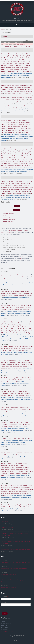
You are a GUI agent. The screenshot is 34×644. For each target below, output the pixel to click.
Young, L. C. (23, 274)
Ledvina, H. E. (26, 505)
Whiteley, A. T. (6, 507)
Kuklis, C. (27, 58)
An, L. (2, 485)
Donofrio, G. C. (24, 62)
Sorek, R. (15, 382)
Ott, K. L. (16, 305)
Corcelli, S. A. (6, 411)
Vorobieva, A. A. (26, 493)
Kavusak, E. (4, 187)
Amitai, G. (12, 380)
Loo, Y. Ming (9, 70)
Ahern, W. (17, 292)
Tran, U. (5, 64)
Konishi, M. (5, 364)
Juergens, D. (6, 487)
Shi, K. (18, 307)
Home (3, 29)
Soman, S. (4, 60)
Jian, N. (18, 91)
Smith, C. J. (22, 160)
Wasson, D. (4, 128)
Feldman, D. (6, 491)
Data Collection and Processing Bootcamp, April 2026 (16, 549)
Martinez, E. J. (7, 93)
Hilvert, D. (22, 296)
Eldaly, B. (23, 409)
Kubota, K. (4, 368)
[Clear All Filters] (21, 44)
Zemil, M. (19, 60)
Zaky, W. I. (16, 152)
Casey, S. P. (24, 95)
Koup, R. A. (21, 191)
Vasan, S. (25, 103)
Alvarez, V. (22, 489)
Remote (17, 210)
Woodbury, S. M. (10, 292)
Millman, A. (9, 378)
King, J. (9, 60)
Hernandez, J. (26, 122)
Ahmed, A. (19, 154)
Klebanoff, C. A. (21, 411)
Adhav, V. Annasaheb (25, 452)
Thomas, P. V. (18, 120)
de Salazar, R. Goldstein (7, 276)
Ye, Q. (11, 505)
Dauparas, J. (14, 487)
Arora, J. (16, 124)
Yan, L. (8, 58)
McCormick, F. (12, 278)
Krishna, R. (26, 294)
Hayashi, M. (14, 366)
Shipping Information (9, 219)
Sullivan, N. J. (18, 103)
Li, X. (23, 491)
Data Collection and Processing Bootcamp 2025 (14, 568)
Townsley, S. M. (15, 62)
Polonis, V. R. (4, 72)
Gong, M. (19, 505)
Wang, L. (5, 191)
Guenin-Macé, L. (14, 466)
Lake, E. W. (10, 305)
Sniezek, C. (13, 468)
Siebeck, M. (19, 474)
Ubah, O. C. (4, 305)
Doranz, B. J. (25, 162)
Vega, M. (23, 348)
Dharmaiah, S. (5, 346)
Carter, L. (27, 468)
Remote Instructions (9, 221)
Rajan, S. (3, 70)
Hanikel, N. (15, 294)
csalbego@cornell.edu (7, 631)
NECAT (17, 18)
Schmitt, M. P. (12, 427)
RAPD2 (17, 206)
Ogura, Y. (20, 366)
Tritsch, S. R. (28, 152)
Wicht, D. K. (21, 438)
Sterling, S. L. (14, 58)
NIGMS (24, 257)
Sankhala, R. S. (5, 54)
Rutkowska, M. (5, 158)
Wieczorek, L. (28, 66)
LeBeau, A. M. (17, 309)
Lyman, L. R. (12, 423)
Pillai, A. (27, 489)
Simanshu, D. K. (23, 278)
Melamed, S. (5, 380)
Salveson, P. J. (18, 493)
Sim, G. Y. (9, 452)
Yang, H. (25, 464)
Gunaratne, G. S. (11, 307)
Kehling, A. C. (16, 452)
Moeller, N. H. (23, 307)
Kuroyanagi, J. (6, 366)
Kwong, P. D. (28, 128)
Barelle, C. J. (27, 309)
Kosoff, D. (10, 309)
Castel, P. (10, 350)
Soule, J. (22, 423)
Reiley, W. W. (4, 103)
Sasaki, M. (24, 362)
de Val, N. (22, 64)
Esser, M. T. (26, 70)
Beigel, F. (13, 474)
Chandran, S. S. (24, 407)
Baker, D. (30, 296)
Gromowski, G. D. (19, 66)
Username (5, 596)
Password (4, 602)
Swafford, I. (21, 58)
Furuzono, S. (12, 360)
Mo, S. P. (19, 346)
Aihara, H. (5, 309)
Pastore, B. (10, 454)
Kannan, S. (5, 97)
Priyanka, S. (22, 305)
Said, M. (6, 485)
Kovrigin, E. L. (13, 411)
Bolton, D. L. (17, 99)
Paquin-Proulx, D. (12, 68)
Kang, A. (29, 292)
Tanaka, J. (10, 368)
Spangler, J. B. (6, 474)
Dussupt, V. (13, 54)
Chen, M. (26, 189)
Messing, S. (12, 348)
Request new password (8, 609)
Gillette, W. (21, 391)
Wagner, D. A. (5, 89)
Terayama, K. (4, 360)
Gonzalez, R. (4, 438)
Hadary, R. (26, 378)
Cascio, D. (28, 425)
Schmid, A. (10, 128)
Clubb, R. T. (21, 427)
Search (5, 37)
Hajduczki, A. (19, 56)
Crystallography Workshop (9, 574)
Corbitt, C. (13, 60)
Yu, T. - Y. (15, 464)
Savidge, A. (4, 454)
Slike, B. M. (12, 97)
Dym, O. (17, 380)
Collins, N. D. (4, 132)
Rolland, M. (4, 68)
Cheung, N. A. (28, 423)
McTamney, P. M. (18, 70)
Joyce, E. (3, 294)
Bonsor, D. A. (4, 274)
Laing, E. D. (28, 64)
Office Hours (7, 218)
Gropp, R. (25, 474)
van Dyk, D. (20, 68)
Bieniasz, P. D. (17, 101)
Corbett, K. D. (27, 507)
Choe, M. (3, 58)
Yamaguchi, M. (25, 364)
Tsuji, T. (27, 391)
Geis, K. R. (17, 276)
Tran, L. (11, 485)
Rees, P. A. (13, 56)
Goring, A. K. (4, 425)
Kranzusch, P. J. (5, 382)
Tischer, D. (23, 292)
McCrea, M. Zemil (11, 122)
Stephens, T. (24, 276)
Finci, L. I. (11, 274)
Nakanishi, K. (25, 454)
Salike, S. (21, 294)
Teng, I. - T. (17, 128)
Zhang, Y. (21, 189)
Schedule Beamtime (9, 214)
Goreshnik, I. (25, 485)
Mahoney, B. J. (5, 423)
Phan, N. (15, 438)
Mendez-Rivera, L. (6, 62)
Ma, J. (2, 407)
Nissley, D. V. (4, 278)
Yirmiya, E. (20, 378)
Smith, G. (21, 126)
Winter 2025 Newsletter (8, 522)
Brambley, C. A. (15, 407)
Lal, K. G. (12, 85)
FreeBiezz (20, 640)
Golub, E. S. (4, 185)
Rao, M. (12, 124)
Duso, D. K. (9, 95)
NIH (21, 259)
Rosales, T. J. (4, 409)
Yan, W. (22, 360)
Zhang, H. (3, 452)
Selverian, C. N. (20, 158)
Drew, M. (18, 348)
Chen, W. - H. (20, 54)
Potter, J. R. (16, 274)
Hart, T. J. (3, 95)
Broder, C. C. (4, 66)
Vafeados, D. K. (9, 493)
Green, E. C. (10, 64)
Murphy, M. (20, 470)
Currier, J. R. (11, 66)
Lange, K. (15, 378)
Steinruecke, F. (24, 380)
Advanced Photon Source (15, 230)
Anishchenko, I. (22, 487)
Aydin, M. (20, 464)
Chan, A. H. (5, 348)
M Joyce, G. (4, 74)
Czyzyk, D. (4, 391)
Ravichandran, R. (6, 470)
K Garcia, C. (27, 472)
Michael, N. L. (12, 72)
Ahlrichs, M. (14, 470)
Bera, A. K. (9, 294)
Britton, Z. (27, 68)
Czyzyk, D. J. (4, 362)
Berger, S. (4, 464)
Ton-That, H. (4, 427)
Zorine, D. (12, 491)
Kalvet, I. (17, 296)
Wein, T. (3, 378)
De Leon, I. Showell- (12, 126)
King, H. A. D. (24, 91)
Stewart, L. (20, 472)
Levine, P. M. (15, 489)
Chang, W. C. (27, 56)
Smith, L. (17, 97)
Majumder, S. (17, 485)
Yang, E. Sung (14, 189)
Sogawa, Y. (18, 364)
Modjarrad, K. (26, 72)
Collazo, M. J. (21, 425)
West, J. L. (3, 307)
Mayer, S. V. (21, 87)
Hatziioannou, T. (8, 101)
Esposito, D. (4, 350)
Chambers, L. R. (5, 505)
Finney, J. (30, 276)
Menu (17, 25)
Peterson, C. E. (26, 60)
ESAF (4, 216)
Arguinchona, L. (5, 468)
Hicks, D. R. (18, 491)
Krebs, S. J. (19, 72)
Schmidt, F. (29, 93)
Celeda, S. (28, 305)
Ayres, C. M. (7, 407)
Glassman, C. (22, 466)
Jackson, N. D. (9, 152)
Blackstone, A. (20, 468)
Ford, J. (18, 423)
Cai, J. (15, 505)
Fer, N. (18, 360)
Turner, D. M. (20, 393)
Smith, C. (16, 64)
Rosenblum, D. (5, 466)
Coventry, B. (29, 487)
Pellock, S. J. (5, 296)
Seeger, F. (9, 464)
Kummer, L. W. (16, 95)
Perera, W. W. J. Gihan (14, 409)
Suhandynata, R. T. (16, 507)
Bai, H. (25, 54)
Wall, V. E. (29, 274)
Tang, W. (16, 454)
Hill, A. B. (30, 380)
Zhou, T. (22, 128)
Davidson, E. (24, 99)
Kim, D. (3, 292)
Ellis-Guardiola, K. (13, 425)
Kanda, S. (11, 364)
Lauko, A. (11, 296)
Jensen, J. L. (6, 56)
